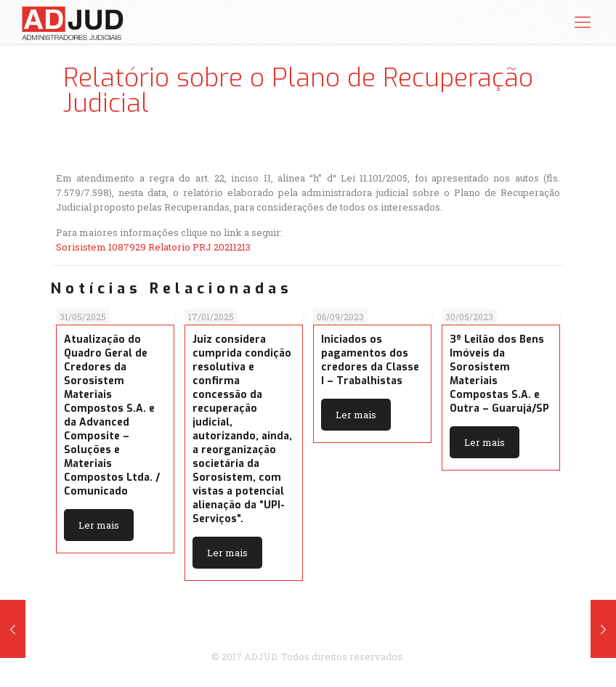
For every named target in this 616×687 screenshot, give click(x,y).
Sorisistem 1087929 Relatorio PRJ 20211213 (153, 247)
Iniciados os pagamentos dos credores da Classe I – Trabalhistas (370, 360)
